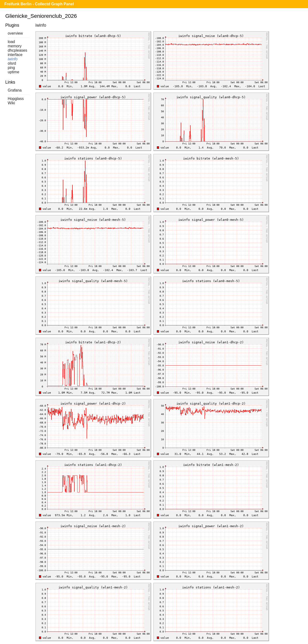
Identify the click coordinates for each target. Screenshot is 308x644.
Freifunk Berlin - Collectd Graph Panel (39, 4)
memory (15, 46)
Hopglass (16, 99)
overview (15, 33)
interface (15, 55)
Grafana (15, 90)
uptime (13, 72)
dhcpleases (17, 50)
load (11, 42)
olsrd (12, 63)
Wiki (11, 103)
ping (11, 68)
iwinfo (13, 59)
